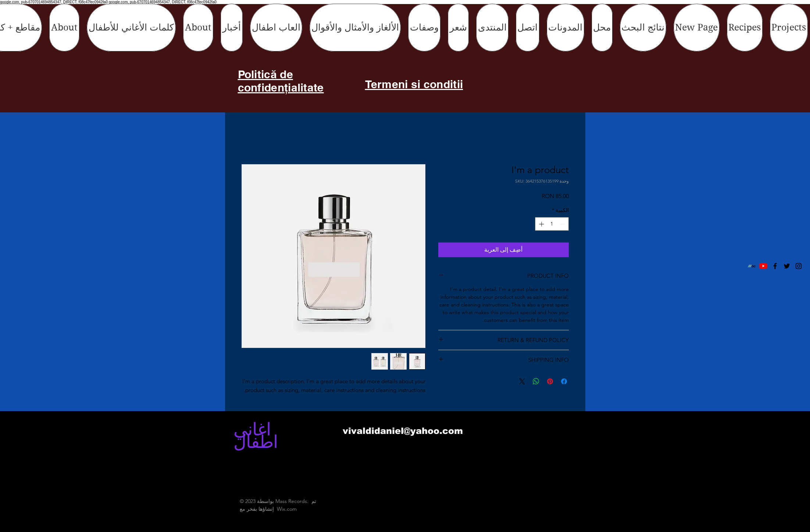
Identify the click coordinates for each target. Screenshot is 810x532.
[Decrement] (563, 224)
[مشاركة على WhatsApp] (536, 381)
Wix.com (287, 509)
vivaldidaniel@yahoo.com (403, 431)
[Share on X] (522, 381)
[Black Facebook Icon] (775, 266)
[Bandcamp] (752, 266)
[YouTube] (763, 266)
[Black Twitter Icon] (787, 266)
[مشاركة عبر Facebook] (564, 381)
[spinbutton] (552, 224)
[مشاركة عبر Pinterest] (550, 381)
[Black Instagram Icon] (799, 266)
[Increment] (541, 224)
